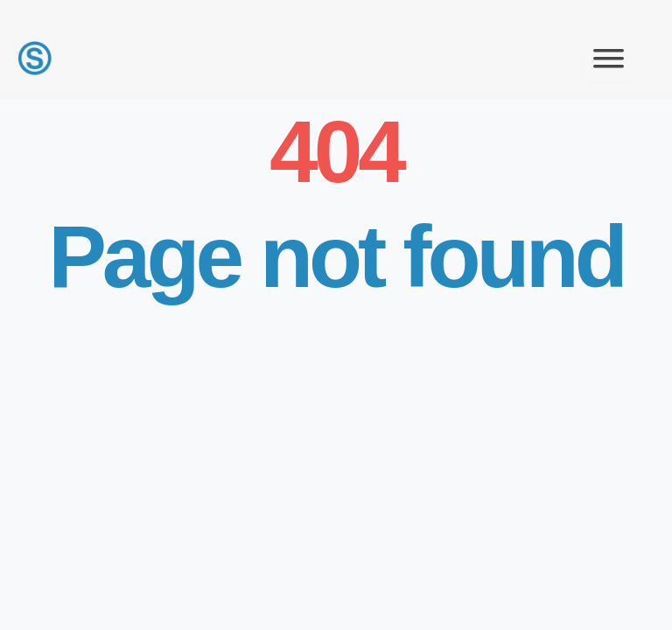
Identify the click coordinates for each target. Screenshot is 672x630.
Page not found (336, 256)
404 (329, 151)
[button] (609, 58)
